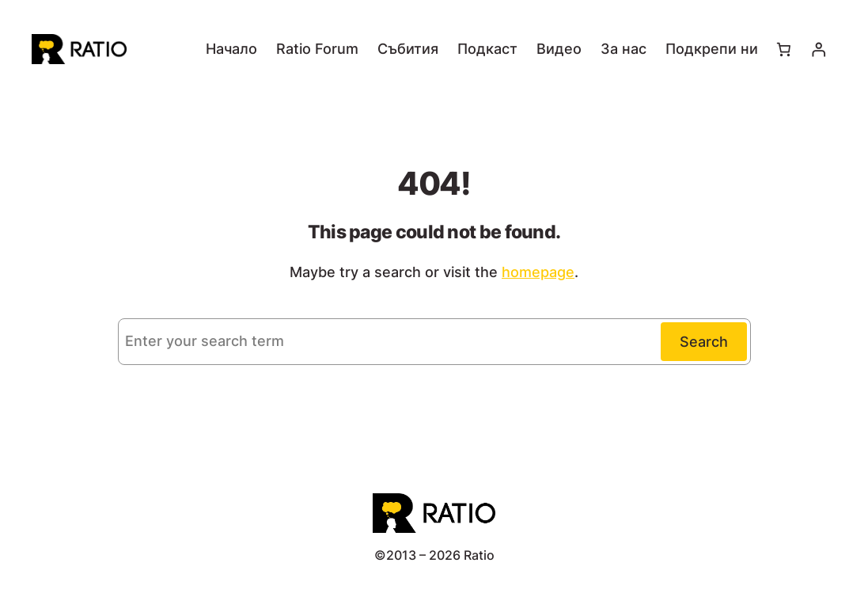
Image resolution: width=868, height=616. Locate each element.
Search (704, 342)
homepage (538, 272)
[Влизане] (819, 49)
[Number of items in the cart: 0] (783, 49)
